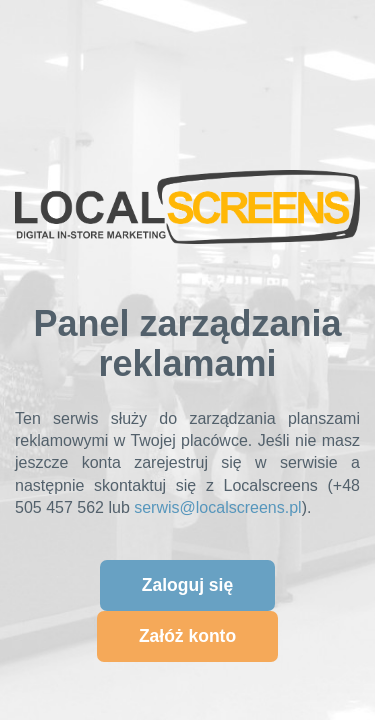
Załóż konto (187, 636)
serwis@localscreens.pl (217, 507)
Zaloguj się (187, 585)
